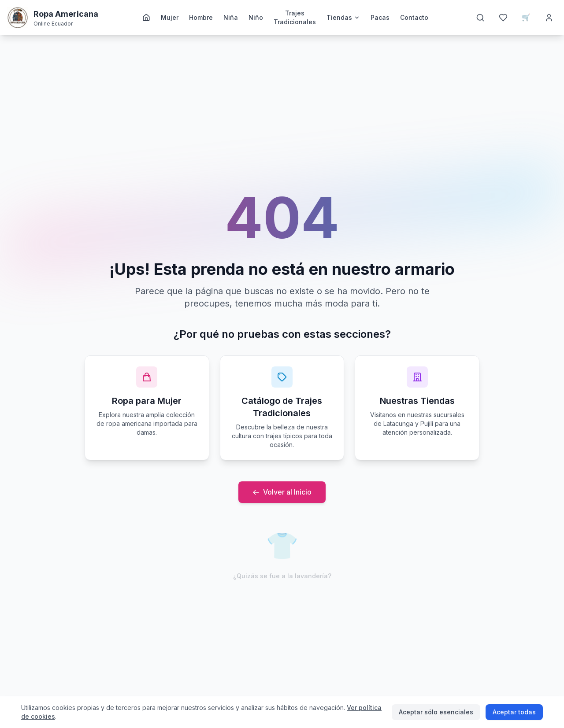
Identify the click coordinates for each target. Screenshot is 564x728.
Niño (256, 17)
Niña (231, 17)
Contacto (414, 17)
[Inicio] (146, 18)
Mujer (170, 17)
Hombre (201, 17)
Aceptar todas (514, 712)
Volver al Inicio (282, 492)
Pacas (380, 17)
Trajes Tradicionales (295, 17)
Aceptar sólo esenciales (436, 712)
